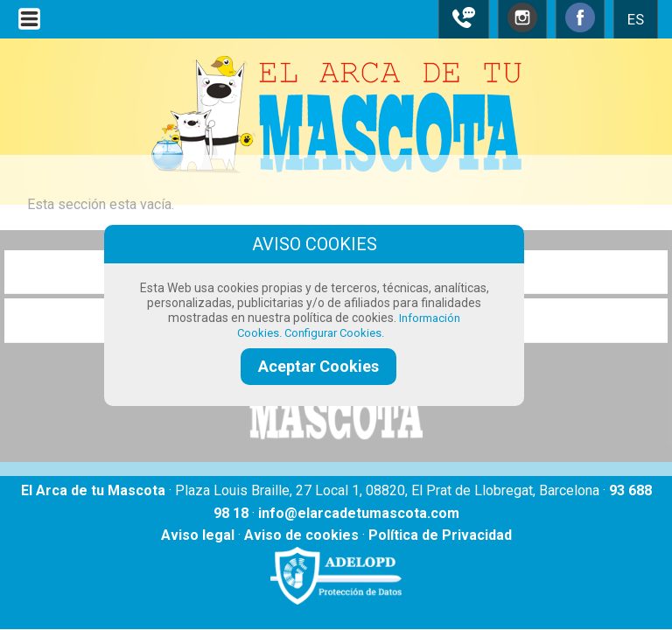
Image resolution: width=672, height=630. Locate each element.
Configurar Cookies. (336, 333)
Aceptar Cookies (318, 366)
